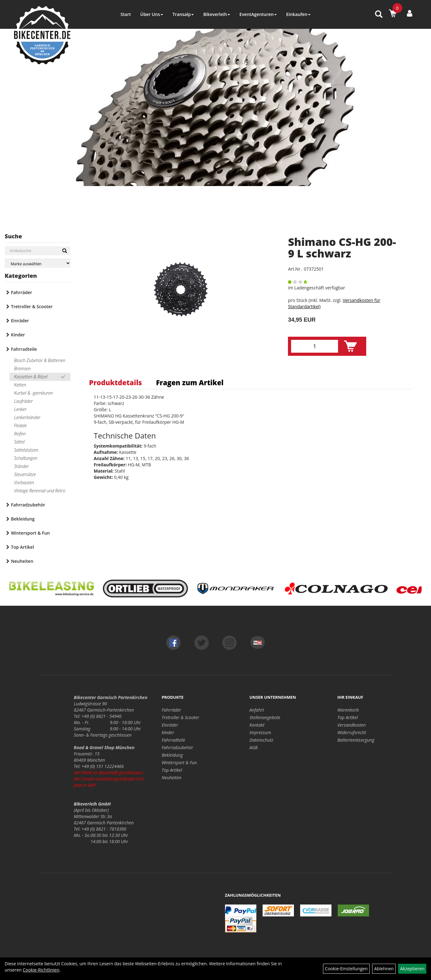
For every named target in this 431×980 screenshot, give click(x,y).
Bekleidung (23, 519)
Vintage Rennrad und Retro (40, 491)
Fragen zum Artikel (190, 382)
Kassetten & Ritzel (31, 377)
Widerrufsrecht (352, 732)
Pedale (21, 425)
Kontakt (257, 725)
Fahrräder (22, 292)
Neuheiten (22, 561)
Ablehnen (384, 969)
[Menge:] (315, 346)
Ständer (21, 466)
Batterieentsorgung (356, 740)
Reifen (20, 434)
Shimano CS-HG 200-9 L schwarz (342, 248)
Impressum (260, 732)
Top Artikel (23, 547)
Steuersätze (25, 474)
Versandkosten (352, 725)
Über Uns (152, 14)
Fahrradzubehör (28, 505)
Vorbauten (24, 482)
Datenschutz (261, 740)
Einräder (20, 321)
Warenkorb (348, 710)
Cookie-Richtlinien (41, 970)
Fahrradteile (24, 349)
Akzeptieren (412, 969)
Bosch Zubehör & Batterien (40, 360)
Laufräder (23, 401)
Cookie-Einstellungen (346, 969)
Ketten (20, 385)
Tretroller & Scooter (32, 306)
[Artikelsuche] (379, 15)
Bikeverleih (217, 14)
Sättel (19, 442)
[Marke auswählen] (38, 263)
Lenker (20, 409)
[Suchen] (65, 251)
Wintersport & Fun (30, 533)
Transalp (183, 14)
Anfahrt (257, 710)
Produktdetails (116, 382)
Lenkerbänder (27, 417)
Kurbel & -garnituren (33, 393)
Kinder (18, 335)
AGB (254, 747)
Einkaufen (298, 14)
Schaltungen (26, 458)
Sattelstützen (26, 450)
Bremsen (22, 368)
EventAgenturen (258, 14)
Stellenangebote (265, 717)
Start (126, 14)
